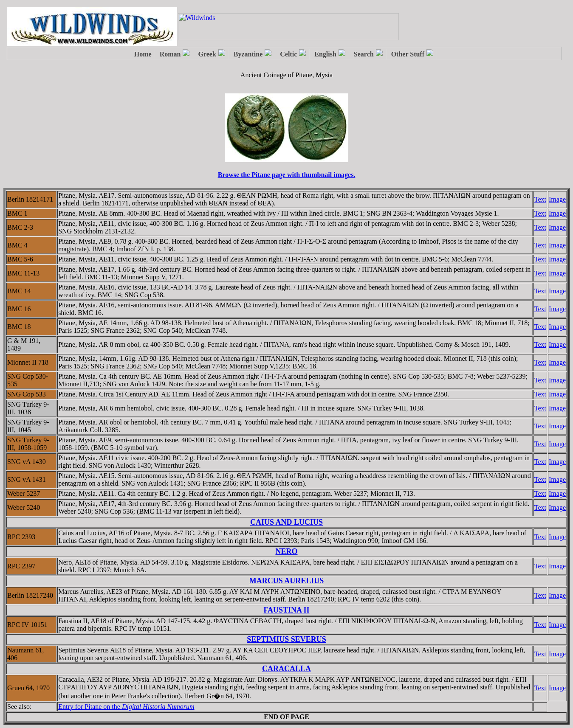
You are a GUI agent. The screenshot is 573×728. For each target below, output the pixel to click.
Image (557, 199)
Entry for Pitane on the (126, 707)
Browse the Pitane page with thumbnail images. (287, 175)
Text (540, 199)
